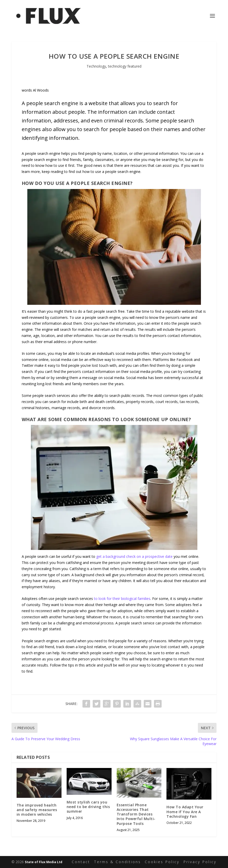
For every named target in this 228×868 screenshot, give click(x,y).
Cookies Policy (162, 862)
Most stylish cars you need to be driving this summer (88, 807)
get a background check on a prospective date (134, 556)
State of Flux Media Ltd (44, 862)
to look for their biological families (122, 599)
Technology (96, 66)
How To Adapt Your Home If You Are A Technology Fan (185, 812)
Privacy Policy (200, 862)
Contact (81, 862)
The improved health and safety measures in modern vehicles (37, 810)
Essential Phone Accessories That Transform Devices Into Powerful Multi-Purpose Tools (136, 814)
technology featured (125, 66)
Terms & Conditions (117, 862)
